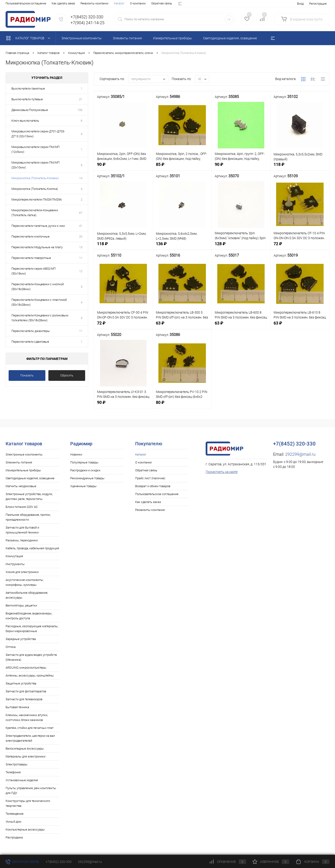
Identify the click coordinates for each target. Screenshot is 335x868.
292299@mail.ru (300, 454)
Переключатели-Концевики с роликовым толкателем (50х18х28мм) (40, 318)
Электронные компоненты (24, 454)
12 (81, 271)
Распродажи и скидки (85, 470)
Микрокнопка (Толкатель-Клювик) (35, 178)
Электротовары (17, 764)
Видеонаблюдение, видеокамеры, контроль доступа (29, 616)
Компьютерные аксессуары (25, 829)
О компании (29, 3)
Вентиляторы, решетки (21, 605)
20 (81, 236)
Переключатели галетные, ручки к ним (38, 226)
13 (81, 247)
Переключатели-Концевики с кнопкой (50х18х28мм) (38, 287)
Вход (300, 4)
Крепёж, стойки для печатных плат (30, 728)
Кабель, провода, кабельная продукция (32, 548)
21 (81, 99)
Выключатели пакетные (28, 89)
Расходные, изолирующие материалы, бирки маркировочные (32, 629)
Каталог (11, 3)
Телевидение (15, 814)
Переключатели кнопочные (30, 236)
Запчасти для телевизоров (24, 699)
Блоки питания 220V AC (22, 507)
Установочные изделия (22, 780)
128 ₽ (241, 247)
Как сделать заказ (148, 502)
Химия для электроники (22, 572)
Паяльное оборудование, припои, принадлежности (28, 517)
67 (81, 213)
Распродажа (14, 837)
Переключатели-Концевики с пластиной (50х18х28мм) (39, 302)
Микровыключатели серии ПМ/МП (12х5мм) (35, 149)
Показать (27, 375)
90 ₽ (123, 167)
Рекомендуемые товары (87, 478)
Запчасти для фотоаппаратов (26, 691)
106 (80, 110)
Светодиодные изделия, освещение (30, 478)
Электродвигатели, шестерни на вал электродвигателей (30, 738)
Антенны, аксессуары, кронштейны (30, 675)
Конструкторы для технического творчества (28, 803)
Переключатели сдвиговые (30, 342)
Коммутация (14, 556)
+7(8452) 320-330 (59, 862)
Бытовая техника (17, 707)
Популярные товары (84, 462)
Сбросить (67, 375)
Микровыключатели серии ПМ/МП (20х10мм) (35, 165)
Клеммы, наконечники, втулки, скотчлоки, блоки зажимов (27, 717)
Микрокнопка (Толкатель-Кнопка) (35, 189)
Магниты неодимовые (21, 486)
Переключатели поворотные (31, 258)
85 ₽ (182, 167)
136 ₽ (182, 247)
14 (81, 178)
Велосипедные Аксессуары (25, 749)
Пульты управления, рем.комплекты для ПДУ (31, 791)
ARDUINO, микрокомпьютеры (26, 668)
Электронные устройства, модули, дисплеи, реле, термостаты (29, 496)
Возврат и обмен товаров (120, 3)
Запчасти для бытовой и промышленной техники (22, 530)
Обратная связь (53, 3)
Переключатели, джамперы (31, 331)
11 (81, 258)
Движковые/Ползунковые (30, 110)
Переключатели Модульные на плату (37, 247)
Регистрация (318, 4)
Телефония (13, 772)
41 (81, 226)
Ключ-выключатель (25, 121)
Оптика (11, 647)
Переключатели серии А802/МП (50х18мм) (33, 271)
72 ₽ (300, 247)
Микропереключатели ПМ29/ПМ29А (37, 199)
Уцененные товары (83, 486)
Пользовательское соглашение (157, 494)
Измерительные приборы (23, 470)
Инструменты (15, 564)
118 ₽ (300, 167)
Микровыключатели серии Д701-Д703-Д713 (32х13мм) (38, 134)
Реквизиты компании (150, 510)
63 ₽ (182, 326)
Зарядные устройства (21, 639)
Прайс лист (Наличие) (83, 3)
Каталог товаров (29, 38)
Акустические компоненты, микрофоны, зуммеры (25, 582)
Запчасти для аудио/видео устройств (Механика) (31, 657)
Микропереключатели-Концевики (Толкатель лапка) (35, 213)
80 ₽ (182, 405)
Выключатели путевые (27, 99)
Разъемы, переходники (22, 540)
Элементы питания (19, 462)
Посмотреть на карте (222, 472)
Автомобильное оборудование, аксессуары (27, 595)
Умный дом (13, 822)
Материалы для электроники (25, 756)
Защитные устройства (21, 683)
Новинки (76, 454)
